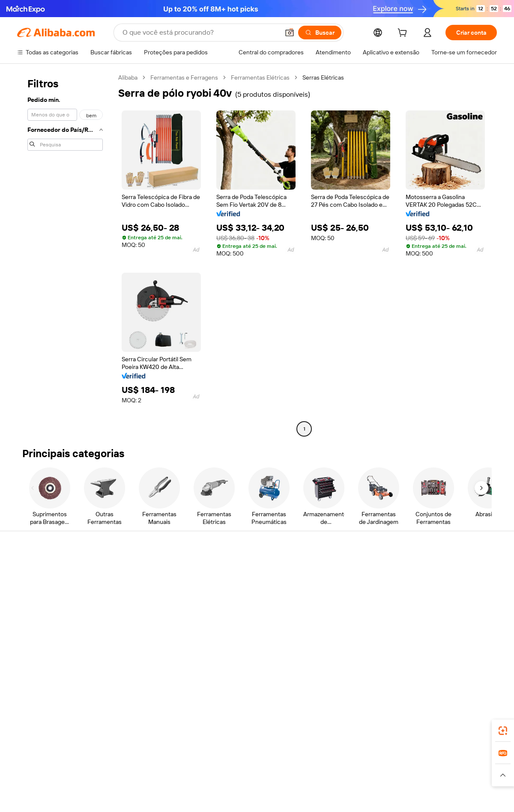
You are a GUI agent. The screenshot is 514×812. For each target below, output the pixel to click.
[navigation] (65, 254)
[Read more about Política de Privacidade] (338, 775)
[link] (503, 731)
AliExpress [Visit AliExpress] (123, 758)
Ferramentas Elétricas (260, 77)
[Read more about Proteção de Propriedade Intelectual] (253, 775)
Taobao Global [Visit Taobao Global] (304, 758)
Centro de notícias (436, 603)
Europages (393, 758)
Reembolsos (34, 619)
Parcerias (325, 619)
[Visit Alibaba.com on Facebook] (415, 653)
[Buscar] (320, 33)
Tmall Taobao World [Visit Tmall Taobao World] (203, 758)
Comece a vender (336, 570)
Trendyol (360, 758)
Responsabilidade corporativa (451, 586)
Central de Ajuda (39, 570)
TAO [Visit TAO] (335, 758)
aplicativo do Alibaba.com (334, 720)
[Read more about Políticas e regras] (37, 775)
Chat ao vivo (33, 586)
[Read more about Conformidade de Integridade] (460, 775)
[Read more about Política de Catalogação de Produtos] (150, 775)
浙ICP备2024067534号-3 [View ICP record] (464, 796)
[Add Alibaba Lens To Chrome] (150, 720)
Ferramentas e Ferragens (184, 77)
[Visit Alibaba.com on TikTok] (479, 653)
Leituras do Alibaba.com (246, 619)
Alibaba (128, 77)
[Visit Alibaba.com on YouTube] (466, 653)
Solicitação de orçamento (248, 570)
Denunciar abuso (40, 635)
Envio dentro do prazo (145, 603)
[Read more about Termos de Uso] (394, 775)
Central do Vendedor (340, 586)
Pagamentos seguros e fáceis (155, 570)
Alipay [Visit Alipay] (244, 758)
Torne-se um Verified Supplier (352, 603)
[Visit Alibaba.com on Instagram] (454, 653)
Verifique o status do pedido (54, 603)
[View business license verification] (331, 796)
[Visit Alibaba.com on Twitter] (441, 653)
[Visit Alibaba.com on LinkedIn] (428, 653)
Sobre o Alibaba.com (438, 570)
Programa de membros (245, 586)
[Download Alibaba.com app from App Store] (405, 720)
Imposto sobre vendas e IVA (252, 603)
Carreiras (423, 619)
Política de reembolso (144, 586)
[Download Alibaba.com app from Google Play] (468, 720)
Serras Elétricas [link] (323, 77)
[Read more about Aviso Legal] (81, 775)
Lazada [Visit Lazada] (269, 758)
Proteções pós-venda (145, 619)
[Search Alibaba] (200, 33)
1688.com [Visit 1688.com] (157, 758)
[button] (290, 33)
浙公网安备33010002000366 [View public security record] (379, 796)
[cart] (404, 34)
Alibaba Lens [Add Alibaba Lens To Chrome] (64, 720)
